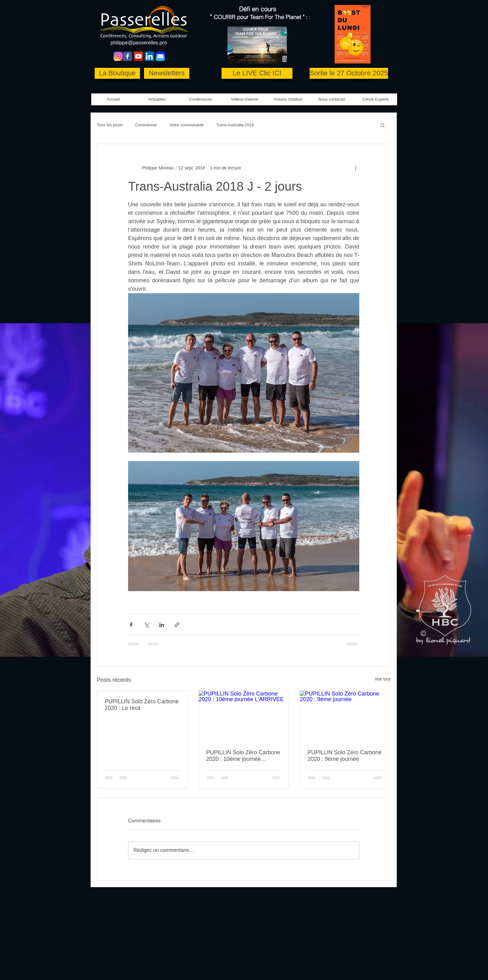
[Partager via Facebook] (131, 625)
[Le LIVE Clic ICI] (257, 73)
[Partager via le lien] (177, 625)
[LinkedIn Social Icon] (149, 56)
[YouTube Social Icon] (138, 56)
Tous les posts (110, 125)
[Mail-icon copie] (160, 56)
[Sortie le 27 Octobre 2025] (349, 73)
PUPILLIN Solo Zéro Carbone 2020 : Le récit (142, 705)
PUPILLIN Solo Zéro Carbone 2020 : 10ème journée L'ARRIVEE (243, 756)
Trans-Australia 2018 (235, 125)
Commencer (146, 125)
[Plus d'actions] (356, 168)
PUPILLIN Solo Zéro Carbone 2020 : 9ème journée (344, 756)
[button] (244, 99)
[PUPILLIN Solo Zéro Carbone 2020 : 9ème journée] (345, 716)
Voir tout (383, 679)
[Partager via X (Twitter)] (146, 625)
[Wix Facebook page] (127, 56)
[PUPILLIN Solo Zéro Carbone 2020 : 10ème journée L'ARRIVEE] (244, 716)
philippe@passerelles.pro (139, 43)
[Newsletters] (167, 73)
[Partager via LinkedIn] (162, 625)
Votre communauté (187, 125)
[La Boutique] (117, 73)
